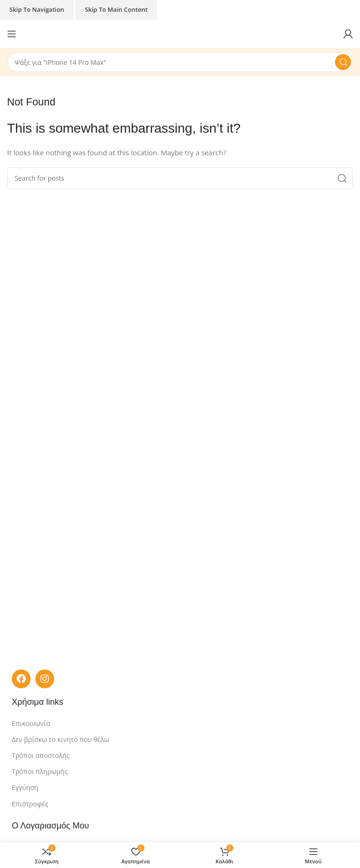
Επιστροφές (30, 804)
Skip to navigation (37, 9)
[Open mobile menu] (12, 34)
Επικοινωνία (31, 723)
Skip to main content (116, 9)
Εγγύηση (25, 787)
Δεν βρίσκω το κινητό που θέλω (60, 739)
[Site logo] (180, 33)
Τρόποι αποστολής (41, 755)
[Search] (180, 62)
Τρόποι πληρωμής (40, 771)
